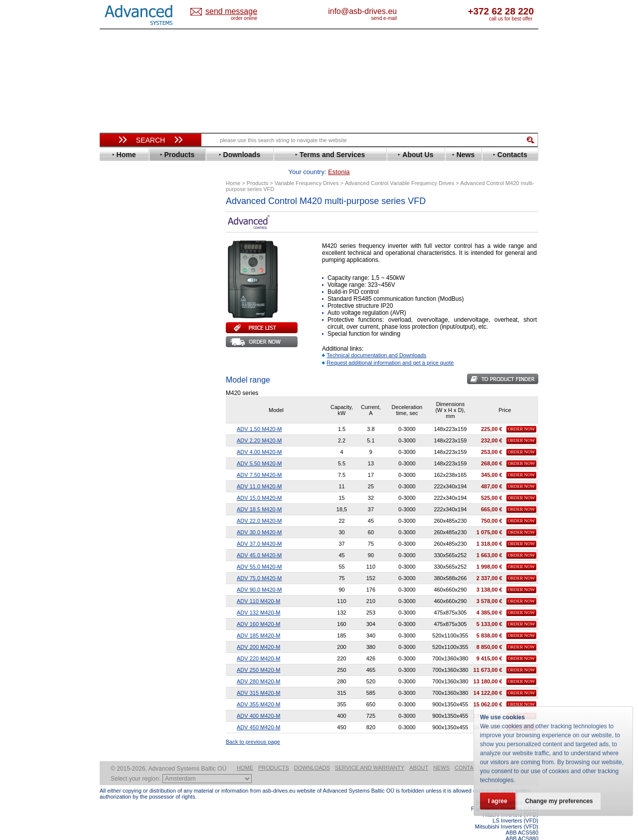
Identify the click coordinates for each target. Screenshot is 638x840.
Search (151, 140)
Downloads (312, 766)
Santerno (123, 420)
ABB (116, 225)
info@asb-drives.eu (404, 11)
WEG (116, 465)
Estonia (239, 12)
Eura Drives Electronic (143, 300)
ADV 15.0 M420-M (259, 482)
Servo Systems (127, 556)
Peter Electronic (133, 529)
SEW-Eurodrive (132, 435)
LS (113, 375)
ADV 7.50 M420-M (259, 459)
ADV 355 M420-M (258, 689)
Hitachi (119, 330)
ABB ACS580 (522, 831)
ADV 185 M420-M (258, 620)
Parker (119, 405)
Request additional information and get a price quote (390, 347)
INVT (116, 352)
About (419, 766)
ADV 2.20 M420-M (259, 425)
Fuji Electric (127, 315)
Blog (112, 641)
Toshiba (121, 450)
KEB (115, 360)
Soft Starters (124, 492)
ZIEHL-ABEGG (131, 472)
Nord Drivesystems (138, 390)
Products (274, 766)
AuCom (120, 507)
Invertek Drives (132, 345)
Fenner (119, 308)
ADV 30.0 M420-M (259, 517)
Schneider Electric (137, 427)
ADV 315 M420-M (258, 677)
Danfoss (121, 263)
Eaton (118, 278)
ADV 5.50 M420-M (259, 448)
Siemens (122, 442)
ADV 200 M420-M (258, 631)
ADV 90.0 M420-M (259, 574)
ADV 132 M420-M (258, 597)
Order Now (521, 414)
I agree (498, 801)
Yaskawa (122, 480)
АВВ (116, 499)
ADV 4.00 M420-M (259, 436)
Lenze (118, 367)
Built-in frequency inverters (138, 740)
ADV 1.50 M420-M (259, 414)
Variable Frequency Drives (145, 218)
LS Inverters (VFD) (515, 819)
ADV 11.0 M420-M (259, 471)
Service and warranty (370, 766)
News (441, 766)
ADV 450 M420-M (258, 712)
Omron (119, 397)
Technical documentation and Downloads (376, 340)
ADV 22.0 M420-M (259, 505)
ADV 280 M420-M (258, 666)
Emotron (122, 293)
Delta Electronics (135, 270)
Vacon (118, 457)
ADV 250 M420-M (258, 654)
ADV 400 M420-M (258, 700)
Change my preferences (559, 801)
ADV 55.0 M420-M (259, 551)
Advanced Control (137, 233)
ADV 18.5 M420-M (259, 494)
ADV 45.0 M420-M (259, 540)
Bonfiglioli (125, 248)
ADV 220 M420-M (258, 643)
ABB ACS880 (522, 837)
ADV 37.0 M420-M (259, 528)
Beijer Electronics (136, 240)
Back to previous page (253, 726)
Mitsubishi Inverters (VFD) (507, 825)
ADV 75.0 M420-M (259, 563)
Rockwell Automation (142, 412)
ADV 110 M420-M (258, 586)
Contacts (470, 766)
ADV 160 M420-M (258, 609)
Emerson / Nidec (134, 285)
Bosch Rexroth (132, 255)
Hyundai (121, 337)
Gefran (119, 322)
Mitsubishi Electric (137, 382)
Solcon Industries (136, 544)
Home (245, 766)
